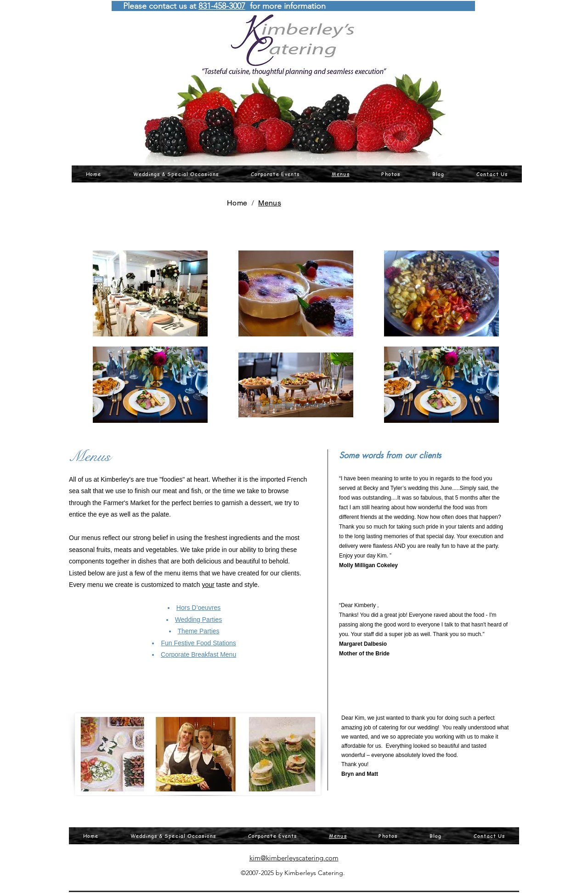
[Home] (237, 203)
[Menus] (270, 203)
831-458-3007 (222, 6)
